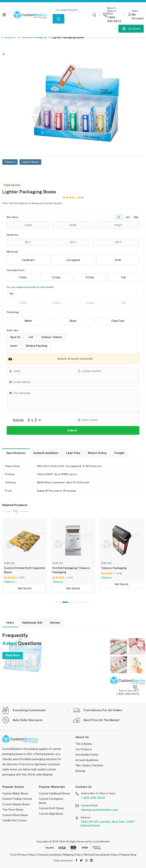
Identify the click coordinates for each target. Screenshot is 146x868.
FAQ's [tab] (10, 623)
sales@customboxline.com (100, 810)
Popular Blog (128, 855)
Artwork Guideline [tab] (46, 453)
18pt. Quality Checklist (89, 765)
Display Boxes (10, 582)
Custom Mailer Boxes (15, 793)
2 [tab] (62, 602)
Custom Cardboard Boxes (54, 793)
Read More (13, 655)
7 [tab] (80, 602)
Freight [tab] (119, 453)
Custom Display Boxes (16, 804)
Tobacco (10, 162)
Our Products (84, 749)
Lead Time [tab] (73, 453)
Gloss (73, 321)
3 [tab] (68, 602)
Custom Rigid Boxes (51, 814)
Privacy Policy (27, 855)
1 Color (23, 277)
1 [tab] (57, 602)
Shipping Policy (73, 855)
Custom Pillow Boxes (15, 815)
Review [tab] (55, 623)
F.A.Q (13, 855)
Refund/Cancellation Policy (101, 855)
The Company (84, 744)
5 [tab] (74, 602)
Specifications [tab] (16, 453)
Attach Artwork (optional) (50, 359)
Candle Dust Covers (14, 820)
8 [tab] (83, 602)
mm (136, 217)
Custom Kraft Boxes (51, 808)
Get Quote (131, 29)
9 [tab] (86, 602)
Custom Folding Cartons (17, 799)
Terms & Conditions (50, 855)
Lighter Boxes (30, 162)
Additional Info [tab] (32, 623)
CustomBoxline (101, 842)
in (119, 217)
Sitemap (80, 771)
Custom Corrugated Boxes (51, 801)
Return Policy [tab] (97, 453)
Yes (12, 294)
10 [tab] (90, 602)
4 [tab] (71, 602)
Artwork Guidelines (87, 760)
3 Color (90, 277)
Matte (28, 321)
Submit (73, 430)
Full (124, 277)
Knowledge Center (87, 755)
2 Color (56, 277)
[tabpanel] (71, 556)
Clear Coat (118, 321)
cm (128, 217)
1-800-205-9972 (93, 798)
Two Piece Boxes (13, 810)
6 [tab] (77, 602)
